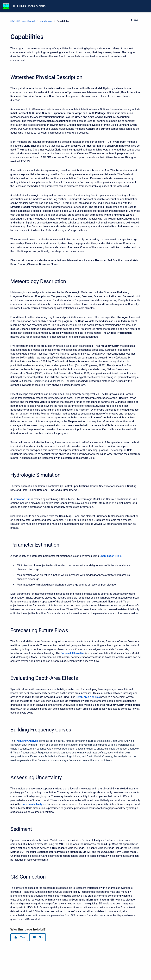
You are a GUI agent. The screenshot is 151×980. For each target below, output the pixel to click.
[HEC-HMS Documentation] (6, 6)
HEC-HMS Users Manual (29, 6)
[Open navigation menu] (144, 6)
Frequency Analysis (27, 741)
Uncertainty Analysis (34, 804)
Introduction (46, 21)
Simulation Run (22, 499)
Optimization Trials (110, 556)
